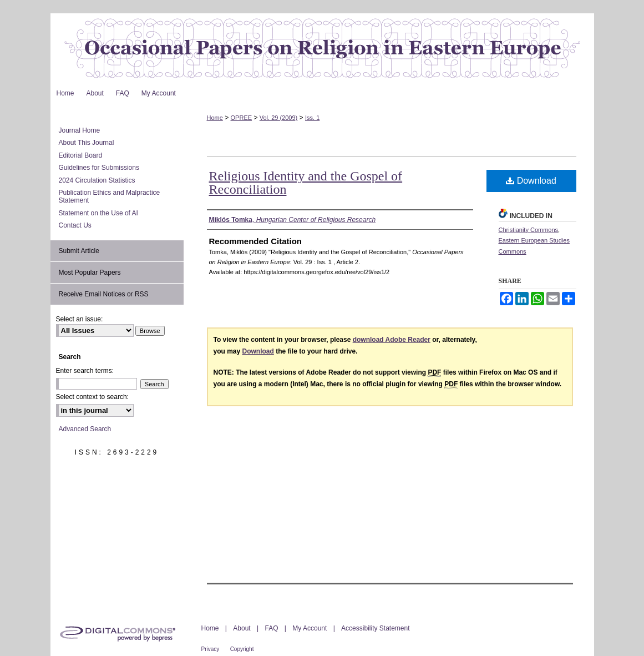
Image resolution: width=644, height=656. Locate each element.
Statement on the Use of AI (98, 213)
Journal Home (80, 130)
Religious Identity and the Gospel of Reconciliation (306, 183)
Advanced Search (85, 429)
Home (215, 118)
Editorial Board (81, 155)
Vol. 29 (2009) (279, 118)
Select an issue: (80, 319)
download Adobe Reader (392, 340)
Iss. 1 (312, 118)
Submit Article (79, 251)
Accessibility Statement (375, 628)
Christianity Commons (529, 230)
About (242, 628)
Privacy (211, 649)
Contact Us (75, 225)
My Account (310, 628)
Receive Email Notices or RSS (104, 294)
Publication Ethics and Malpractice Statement (110, 196)
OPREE (242, 118)
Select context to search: (92, 397)
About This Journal (87, 143)
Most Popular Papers (90, 273)
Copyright (242, 649)
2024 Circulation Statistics (97, 180)
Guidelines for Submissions (99, 168)
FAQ (271, 628)
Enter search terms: (85, 371)
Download (531, 181)
